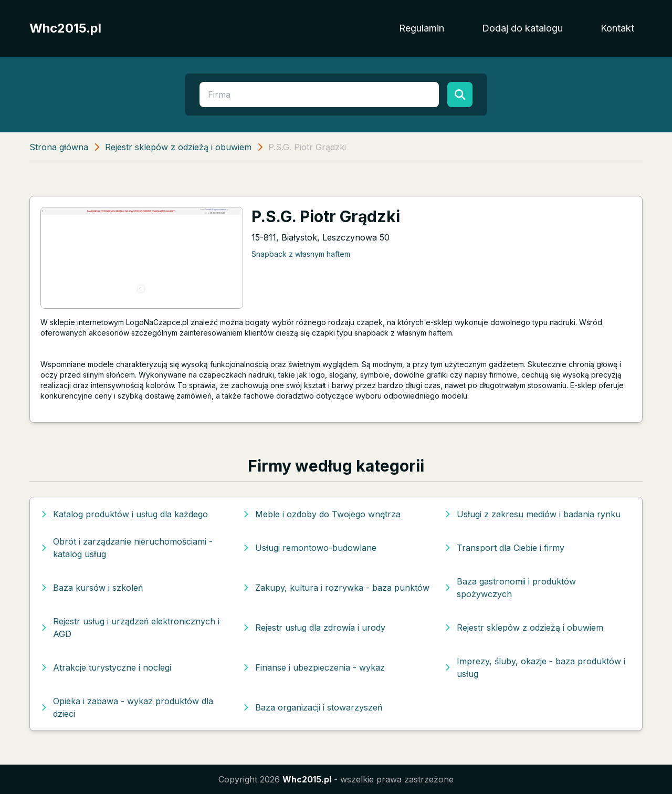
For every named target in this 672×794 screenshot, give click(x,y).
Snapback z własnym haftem (301, 254)
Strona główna (59, 147)
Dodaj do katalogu (522, 28)
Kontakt (617, 28)
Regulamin (422, 28)
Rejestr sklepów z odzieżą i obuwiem (178, 147)
